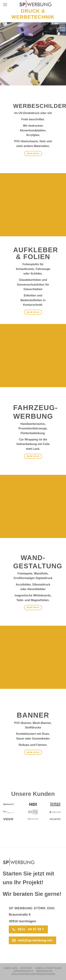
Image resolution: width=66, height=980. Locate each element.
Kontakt (26, 968)
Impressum (44, 971)
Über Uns (11, 968)
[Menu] (5, 5)
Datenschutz (23, 971)
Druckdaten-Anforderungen (33, 974)
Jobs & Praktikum (48, 968)
